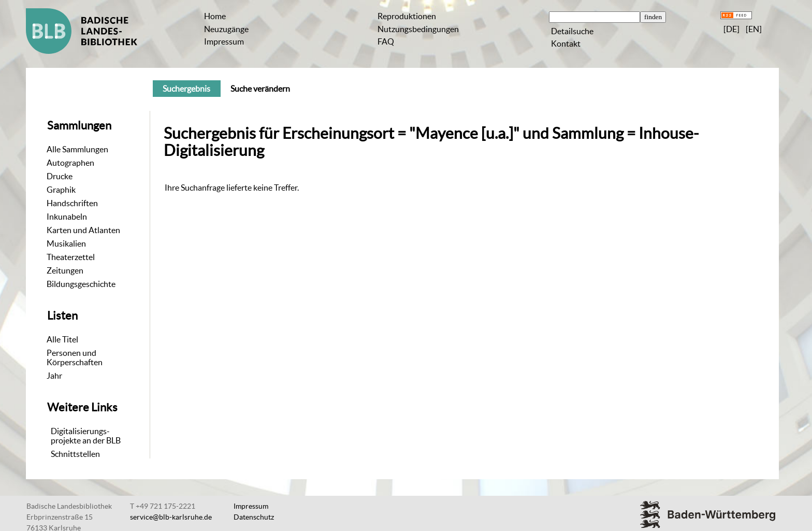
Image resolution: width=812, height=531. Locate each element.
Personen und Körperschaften (75, 357)
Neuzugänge (226, 29)
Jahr (54, 376)
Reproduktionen (407, 16)
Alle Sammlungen (77, 149)
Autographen (70, 163)
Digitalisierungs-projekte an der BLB (86, 436)
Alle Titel (62, 339)
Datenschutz (254, 517)
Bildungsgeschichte (81, 284)
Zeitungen (65, 270)
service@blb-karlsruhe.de (171, 517)
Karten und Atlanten (83, 230)
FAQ (386, 41)
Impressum (224, 41)
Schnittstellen (75, 454)
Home (215, 16)
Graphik (61, 190)
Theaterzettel (71, 257)
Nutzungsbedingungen (418, 29)
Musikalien (66, 243)
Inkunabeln (67, 217)
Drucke (60, 176)
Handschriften (72, 203)
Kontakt (566, 44)
